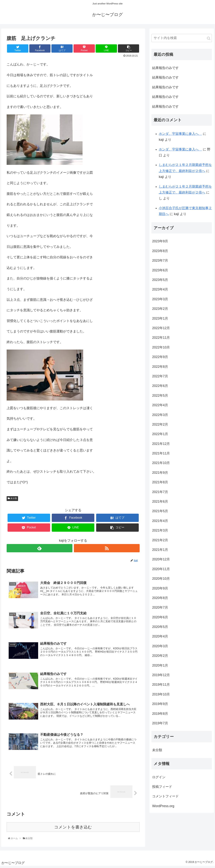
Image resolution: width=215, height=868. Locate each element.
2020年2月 (160, 658)
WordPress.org (163, 808)
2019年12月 (161, 677)
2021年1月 (160, 552)
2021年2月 (160, 542)
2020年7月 (160, 610)
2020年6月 (160, 619)
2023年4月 (160, 292)
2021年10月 (161, 465)
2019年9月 (160, 706)
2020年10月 (161, 581)
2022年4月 (160, 407)
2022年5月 (160, 398)
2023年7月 (160, 263)
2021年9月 (160, 475)
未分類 (12, 500)
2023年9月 (160, 243)
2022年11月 (161, 340)
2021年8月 (160, 484)
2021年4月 (160, 523)
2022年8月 (160, 369)
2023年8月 (160, 253)
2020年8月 (160, 600)
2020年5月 (160, 629)
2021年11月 (161, 455)
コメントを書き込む (73, 829)
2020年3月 (160, 648)
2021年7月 (160, 494)
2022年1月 (160, 436)
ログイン (159, 779)
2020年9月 (160, 590)
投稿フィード (162, 789)
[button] (209, 40)
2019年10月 (161, 696)
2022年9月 (160, 359)
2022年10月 (161, 349)
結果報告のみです (165, 70)
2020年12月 (161, 561)
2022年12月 (161, 330)
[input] (182, 40)
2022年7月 (160, 378)
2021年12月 (161, 446)
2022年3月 (160, 417)
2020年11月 (161, 571)
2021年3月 (160, 532)
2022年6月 (160, 388)
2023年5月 (160, 282)
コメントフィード (165, 798)
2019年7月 (160, 725)
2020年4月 (160, 639)
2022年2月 (160, 426)
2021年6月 (160, 504)
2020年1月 (160, 667)
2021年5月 (160, 513)
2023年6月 (160, 272)
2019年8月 (160, 716)
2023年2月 (160, 311)
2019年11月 (161, 687)
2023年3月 (160, 301)
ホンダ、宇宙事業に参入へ (180, 136)
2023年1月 (160, 320)
